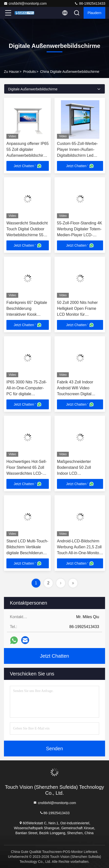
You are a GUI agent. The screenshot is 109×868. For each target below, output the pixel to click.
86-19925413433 (90, 3)
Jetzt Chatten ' (27, 166)
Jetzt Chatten (54, 656)
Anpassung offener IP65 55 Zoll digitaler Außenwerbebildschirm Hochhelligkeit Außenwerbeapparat (27, 155)
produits (29, 72)
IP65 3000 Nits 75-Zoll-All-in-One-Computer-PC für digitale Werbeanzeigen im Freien (27, 394)
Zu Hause (11, 72)
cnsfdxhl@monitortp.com (25, 3)
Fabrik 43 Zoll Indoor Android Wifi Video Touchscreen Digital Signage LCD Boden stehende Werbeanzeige (78, 394)
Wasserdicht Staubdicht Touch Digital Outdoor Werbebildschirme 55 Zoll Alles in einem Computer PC (27, 235)
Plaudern (94, 13)
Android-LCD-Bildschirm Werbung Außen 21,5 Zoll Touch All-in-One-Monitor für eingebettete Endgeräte (79, 553)
